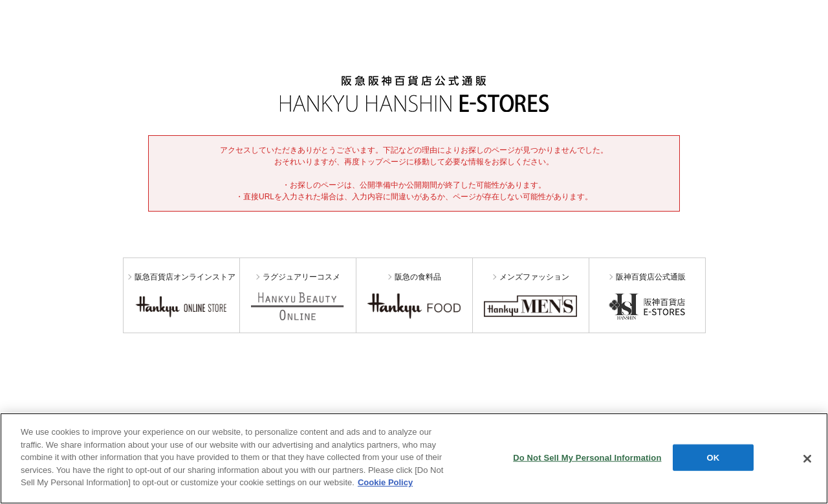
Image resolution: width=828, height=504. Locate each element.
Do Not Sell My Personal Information (587, 457)
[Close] (807, 459)
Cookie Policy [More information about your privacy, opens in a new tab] (385, 482)
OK (714, 457)
